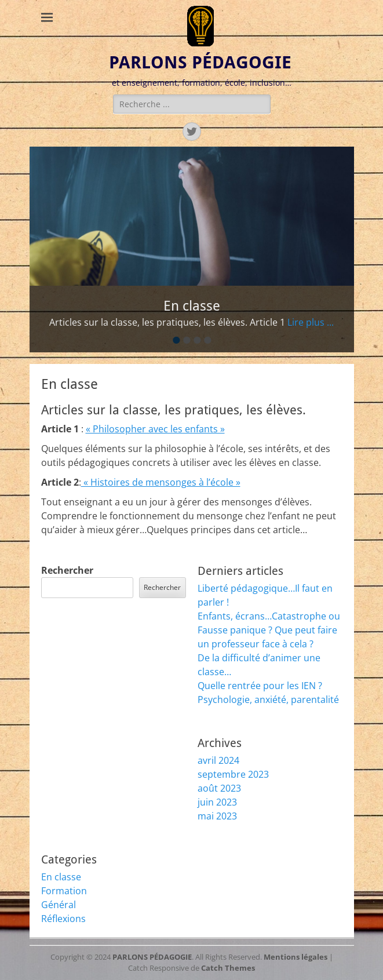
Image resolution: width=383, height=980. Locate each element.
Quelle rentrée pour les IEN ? (260, 686)
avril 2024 (218, 760)
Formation (64, 891)
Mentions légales (296, 957)
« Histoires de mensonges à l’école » (161, 482)
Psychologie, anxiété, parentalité (268, 700)
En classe (61, 877)
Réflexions (63, 919)
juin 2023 (217, 802)
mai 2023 (217, 816)
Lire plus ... (311, 322)
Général (59, 905)
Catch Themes (228, 968)
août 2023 (219, 788)
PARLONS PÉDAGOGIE (200, 62)
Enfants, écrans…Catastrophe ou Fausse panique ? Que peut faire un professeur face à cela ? (269, 630)
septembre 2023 (233, 774)
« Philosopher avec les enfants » (155, 429)
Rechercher (67, 570)
